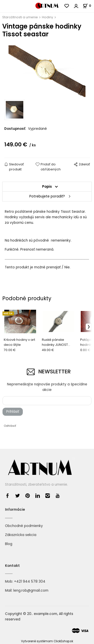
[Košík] (88, 6)
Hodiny (48, 17)
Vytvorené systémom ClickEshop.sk (47, 641)
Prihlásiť (13, 412)
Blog (9, 544)
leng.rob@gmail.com (31, 591)
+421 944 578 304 (30, 581)
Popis (47, 187)
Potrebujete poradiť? (47, 196)
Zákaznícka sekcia (21, 535)
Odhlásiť (10, 426)
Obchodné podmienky (24, 526)
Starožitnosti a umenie (20, 17)
